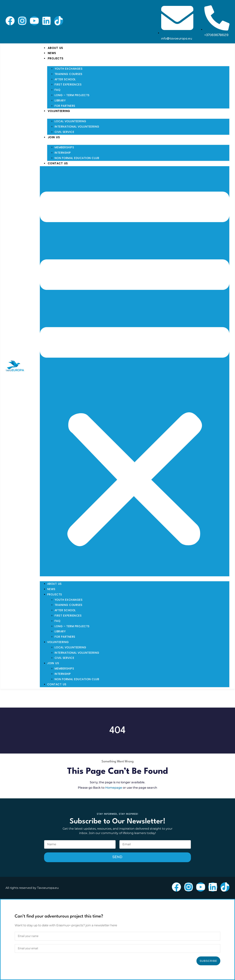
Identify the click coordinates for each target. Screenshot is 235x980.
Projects (56, 58)
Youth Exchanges (69, 69)
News (52, 53)
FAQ (57, 90)
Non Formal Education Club (77, 158)
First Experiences (68, 84)
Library (60, 100)
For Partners (65, 106)
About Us (55, 48)
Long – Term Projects (72, 95)
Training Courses (68, 74)
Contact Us (58, 163)
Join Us (54, 137)
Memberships (64, 147)
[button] (135, 371)
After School (65, 79)
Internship (63, 153)
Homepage (114, 788)
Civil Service (64, 132)
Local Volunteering (70, 121)
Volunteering (59, 111)
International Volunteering (77, 127)
